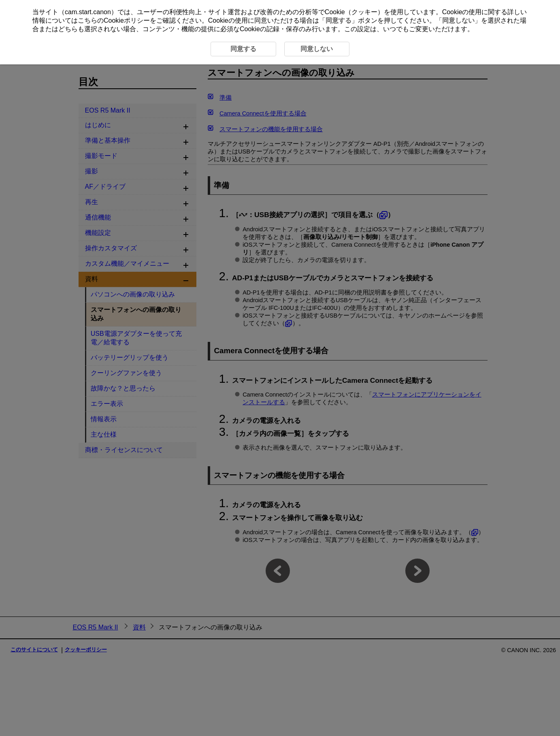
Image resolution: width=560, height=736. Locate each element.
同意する (339, 20)
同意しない (458, 20)
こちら (87, 20)
